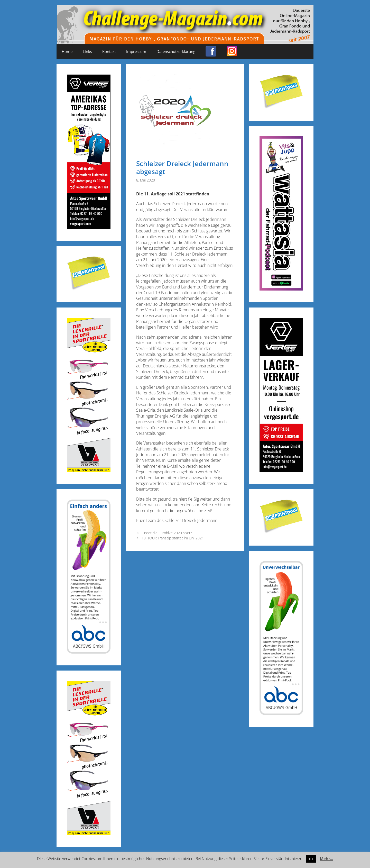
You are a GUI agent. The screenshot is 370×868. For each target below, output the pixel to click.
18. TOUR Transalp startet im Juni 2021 (173, 538)
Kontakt (109, 51)
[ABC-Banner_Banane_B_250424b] (89, 652)
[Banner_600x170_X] (281, 289)
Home (67, 51)
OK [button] (311, 859)
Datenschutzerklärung (176, 51)
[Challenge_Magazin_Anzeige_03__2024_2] (89, 227)
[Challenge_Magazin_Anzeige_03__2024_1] (281, 470)
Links (87, 51)
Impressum (136, 51)
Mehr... (326, 858)
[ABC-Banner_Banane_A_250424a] (281, 713)
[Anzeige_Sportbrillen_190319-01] (89, 471)
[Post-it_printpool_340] (89, 289)
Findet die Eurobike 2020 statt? (167, 533)
